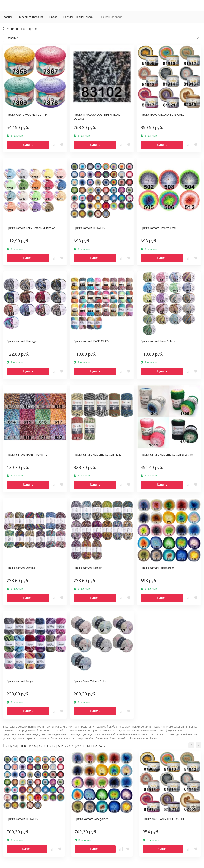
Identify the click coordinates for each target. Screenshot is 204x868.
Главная (8, 17)
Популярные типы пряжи (78, 17)
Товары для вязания (31, 17)
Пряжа (53, 17)
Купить (28, 145)
